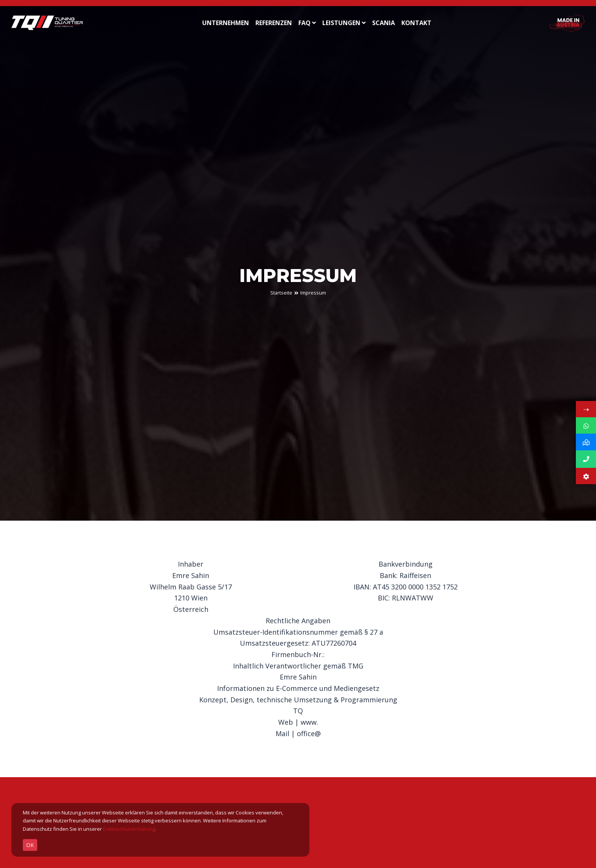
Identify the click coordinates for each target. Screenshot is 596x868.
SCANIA (384, 23)
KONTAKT (416, 23)
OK (30, 845)
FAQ (307, 23)
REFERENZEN (274, 23)
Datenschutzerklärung (129, 829)
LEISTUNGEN (344, 23)
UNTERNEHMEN (226, 23)
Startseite (281, 293)
